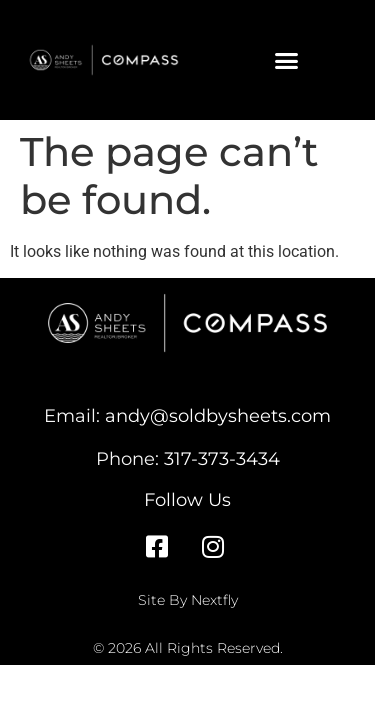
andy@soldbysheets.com (218, 415)
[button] (286, 60)
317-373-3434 (222, 458)
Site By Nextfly (188, 600)
